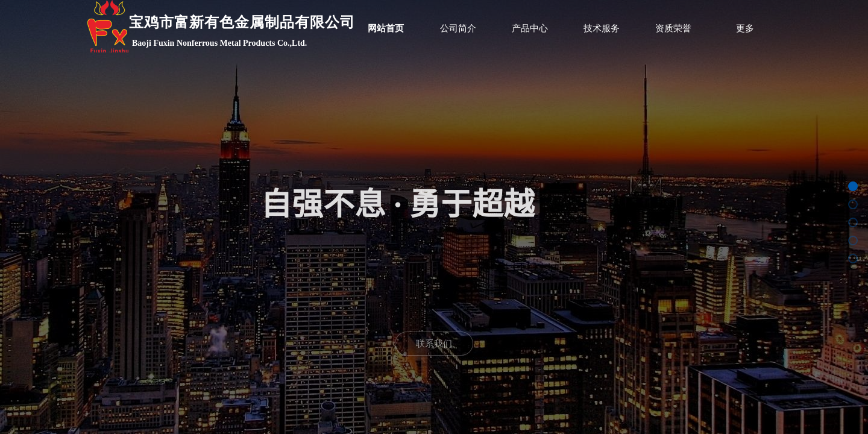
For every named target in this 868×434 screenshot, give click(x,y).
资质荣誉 (673, 28)
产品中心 (530, 28)
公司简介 (458, 28)
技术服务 (602, 28)
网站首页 (386, 28)
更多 (745, 28)
